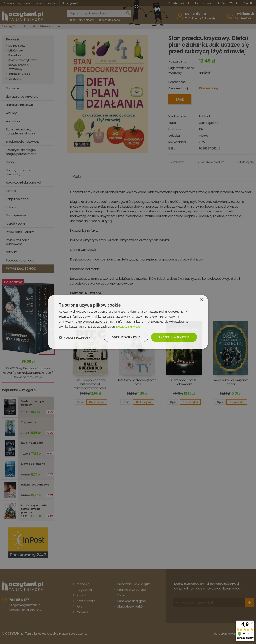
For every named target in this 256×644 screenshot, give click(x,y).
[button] (74, 337)
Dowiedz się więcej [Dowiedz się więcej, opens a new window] (128, 326)
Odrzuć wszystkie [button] (126, 337)
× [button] (201, 300)
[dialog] (128, 322)
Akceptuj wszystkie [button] (174, 337)
